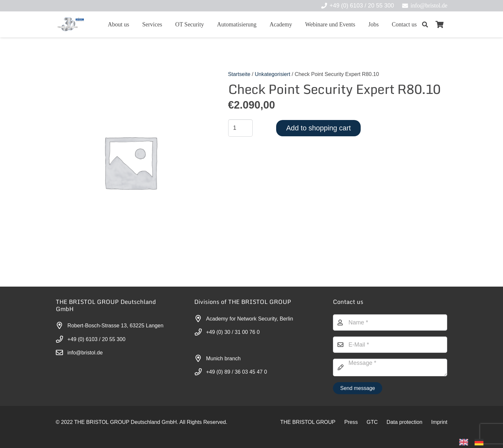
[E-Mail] (390, 345)
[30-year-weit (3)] (71, 24)
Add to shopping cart (319, 128)
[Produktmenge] (241, 128)
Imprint (439, 422)
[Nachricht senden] (358, 388)
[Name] (390, 322)
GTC (372, 422)
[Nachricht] (390, 367)
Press (351, 422)
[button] (425, 24)
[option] (481, 442)
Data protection (404, 422)
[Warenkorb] (439, 24)
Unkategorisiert (272, 74)
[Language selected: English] (475, 442)
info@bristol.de (85, 352)
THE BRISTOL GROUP (308, 422)
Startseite (239, 74)
